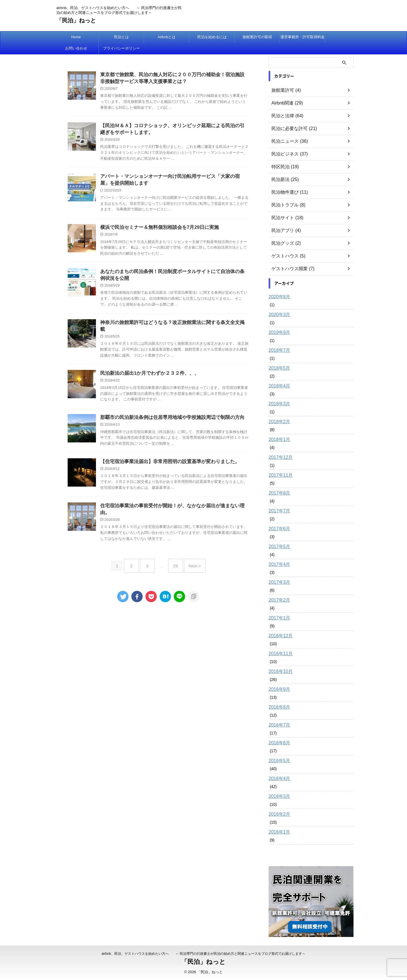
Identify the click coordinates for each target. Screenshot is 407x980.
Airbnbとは (167, 37)
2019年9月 (278, 333)
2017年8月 (278, 493)
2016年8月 (278, 707)
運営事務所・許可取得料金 (303, 37)
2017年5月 (278, 547)
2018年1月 (278, 440)
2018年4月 (278, 386)
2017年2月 (278, 600)
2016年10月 (279, 672)
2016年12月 (279, 636)
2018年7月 (278, 350)
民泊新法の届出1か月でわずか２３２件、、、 (147, 372)
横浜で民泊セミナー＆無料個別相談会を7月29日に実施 (156, 231)
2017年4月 (278, 564)
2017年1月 (278, 618)
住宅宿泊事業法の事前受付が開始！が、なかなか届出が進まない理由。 (173, 507)
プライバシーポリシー (121, 48)
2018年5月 (278, 368)
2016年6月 (278, 743)
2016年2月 (278, 814)
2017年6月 (278, 529)
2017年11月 (279, 475)
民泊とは (121, 37)
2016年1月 (278, 832)
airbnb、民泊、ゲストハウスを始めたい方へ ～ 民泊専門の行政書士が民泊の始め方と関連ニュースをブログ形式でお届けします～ (204, 954)
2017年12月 (279, 457)
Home (76, 37)
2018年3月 (278, 404)
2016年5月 (278, 761)
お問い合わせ (76, 48)
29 (174, 558)
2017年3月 (278, 582)
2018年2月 (278, 422)
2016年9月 (278, 689)
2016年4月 (278, 779)
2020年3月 (278, 315)
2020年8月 (278, 297)
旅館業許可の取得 (257, 37)
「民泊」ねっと (76, 20)
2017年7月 (278, 511)
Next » (190, 558)
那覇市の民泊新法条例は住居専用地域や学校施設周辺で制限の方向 (168, 417)
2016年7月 (278, 725)
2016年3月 (278, 796)
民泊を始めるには (212, 37)
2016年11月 (279, 654)
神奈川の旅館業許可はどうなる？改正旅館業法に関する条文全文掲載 (170, 328)
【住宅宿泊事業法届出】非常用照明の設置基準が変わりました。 (166, 462)
